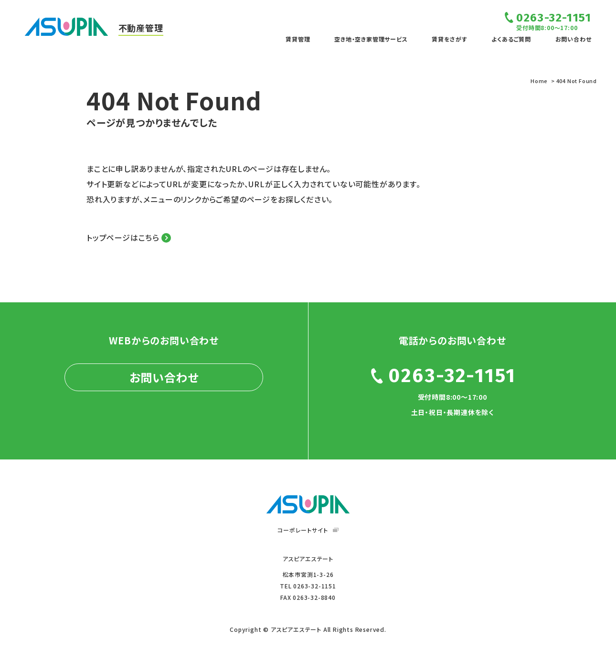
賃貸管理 (298, 39)
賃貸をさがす (450, 39)
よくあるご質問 (511, 39)
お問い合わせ (574, 39)
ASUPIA (308, 504)
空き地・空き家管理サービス (371, 39)
